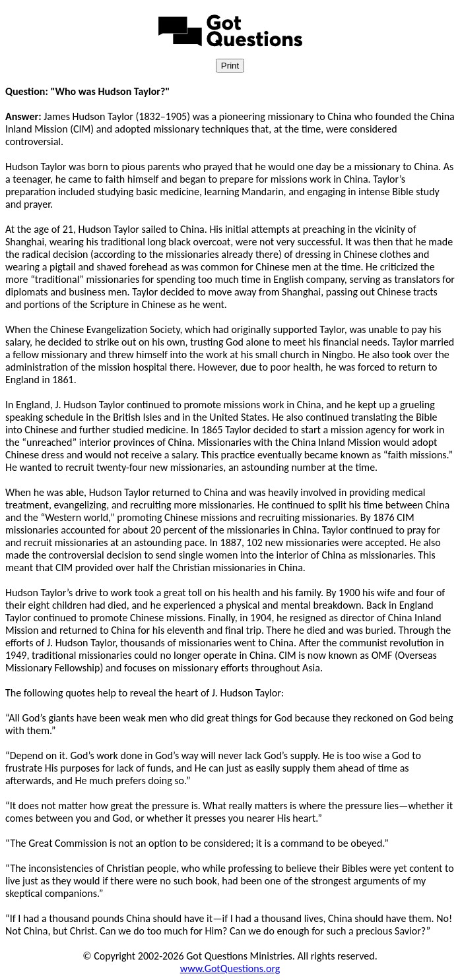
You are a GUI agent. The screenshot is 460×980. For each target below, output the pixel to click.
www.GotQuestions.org (230, 968)
